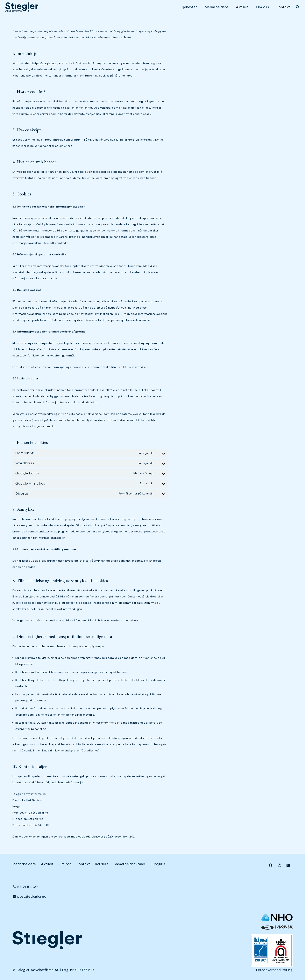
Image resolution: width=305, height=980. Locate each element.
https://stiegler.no (44, 63)
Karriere (102, 864)
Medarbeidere (24, 864)
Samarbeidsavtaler (129, 864)
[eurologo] (277, 928)
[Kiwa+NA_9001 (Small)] (272, 950)
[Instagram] (279, 865)
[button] (298, 7)
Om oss (65, 864)
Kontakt (83, 864)
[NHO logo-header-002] (277, 917)
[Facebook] (271, 865)
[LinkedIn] (288, 865)
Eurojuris (158, 864)
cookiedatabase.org (92, 837)
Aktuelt (47, 864)
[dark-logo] (22, 7)
